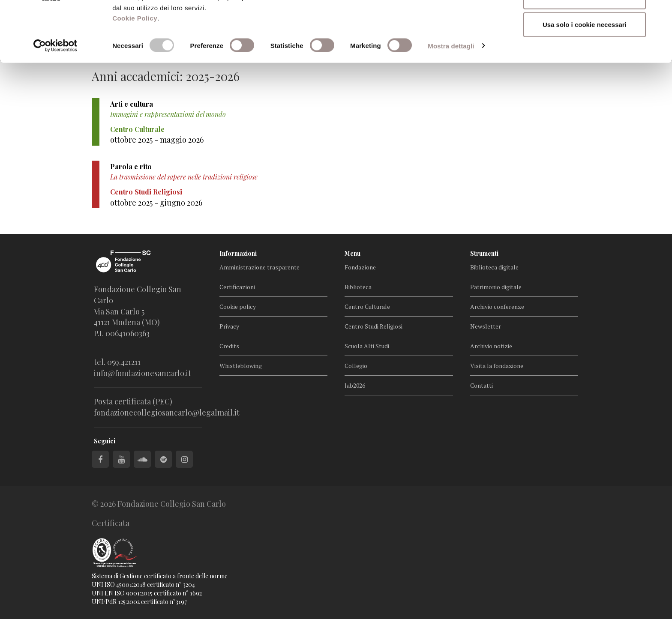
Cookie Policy (135, 72)
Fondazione (360, 267)
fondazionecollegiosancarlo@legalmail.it (167, 413)
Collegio (356, 366)
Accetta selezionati (584, 51)
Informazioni (238, 253)
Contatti (481, 385)
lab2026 (355, 385)
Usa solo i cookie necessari (585, 79)
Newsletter (486, 326)
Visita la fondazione (497, 366)
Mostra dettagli (451, 100)
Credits (229, 346)
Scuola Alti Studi (367, 346)
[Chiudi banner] (659, 13)
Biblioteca (358, 287)
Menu (352, 253)
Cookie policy (238, 307)
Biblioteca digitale (494, 267)
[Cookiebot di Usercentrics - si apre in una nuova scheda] (55, 100)
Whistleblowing (241, 366)
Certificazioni (237, 287)
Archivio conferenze (497, 307)
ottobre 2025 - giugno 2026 (156, 203)
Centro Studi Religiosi (373, 326)
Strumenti (484, 253)
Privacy (229, 326)
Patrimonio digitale (496, 287)
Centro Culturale (367, 307)
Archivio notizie (491, 346)
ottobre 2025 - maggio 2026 (157, 140)
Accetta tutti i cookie (585, 22)
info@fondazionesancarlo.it (142, 373)
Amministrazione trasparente (259, 267)
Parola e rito (131, 166)
